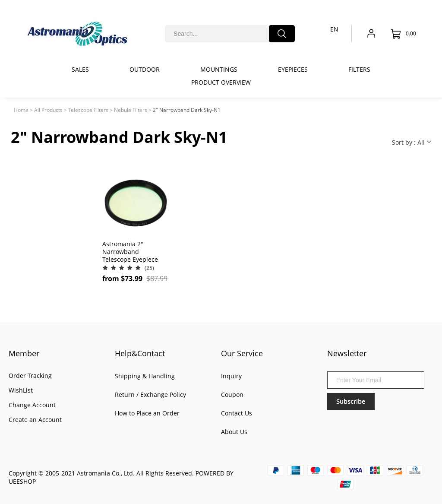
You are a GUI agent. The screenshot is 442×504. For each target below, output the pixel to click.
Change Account (32, 405)
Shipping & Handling (145, 376)
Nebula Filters (131, 110)
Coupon (232, 395)
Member (24, 353)
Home (21, 110)
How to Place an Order (147, 413)
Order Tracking (30, 376)
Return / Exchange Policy (150, 395)
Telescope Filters (88, 110)
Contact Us (237, 413)
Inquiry (231, 376)
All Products (48, 110)
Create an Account (35, 420)
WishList (21, 390)
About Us (234, 432)
